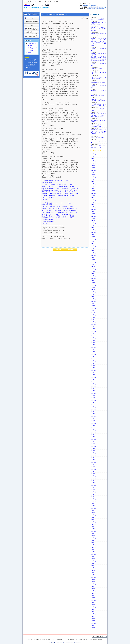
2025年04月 (94, 182)
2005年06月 (94, 533)
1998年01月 (94, 596)
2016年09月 (94, 400)
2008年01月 (94, 515)
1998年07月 (94, 591)
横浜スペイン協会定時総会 (97, 19)
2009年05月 (94, 506)
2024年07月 (94, 202)
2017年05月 (94, 382)
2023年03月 (94, 239)
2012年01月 (94, 490)
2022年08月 (94, 251)
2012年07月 (94, 485)
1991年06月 (94, 625)
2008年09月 (94, 511)
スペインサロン (32, 45)
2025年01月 (94, 189)
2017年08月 (94, 375)
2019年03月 (94, 331)
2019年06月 (94, 324)
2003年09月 (94, 545)
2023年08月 (94, 228)
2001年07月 (94, 563)
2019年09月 (94, 320)
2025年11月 (94, 168)
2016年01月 (94, 418)
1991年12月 (94, 623)
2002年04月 (94, 556)
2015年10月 (94, 425)
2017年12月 (94, 366)
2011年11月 (94, 492)
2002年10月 (94, 552)
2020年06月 (94, 299)
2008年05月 (94, 513)
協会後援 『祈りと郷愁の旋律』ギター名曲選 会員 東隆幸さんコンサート (99, 29)
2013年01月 (94, 481)
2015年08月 (94, 430)
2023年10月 (94, 223)
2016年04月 (94, 412)
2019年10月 (94, 317)
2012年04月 (94, 488)
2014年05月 (94, 465)
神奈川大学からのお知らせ (97, 96)
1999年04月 (94, 584)
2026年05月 (94, 156)
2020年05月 (94, 301)
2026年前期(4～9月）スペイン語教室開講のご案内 (99, 23)
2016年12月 (94, 393)
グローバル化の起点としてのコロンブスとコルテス (99, 147)
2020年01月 (94, 310)
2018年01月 (94, 363)
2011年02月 (94, 494)
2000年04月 (94, 575)
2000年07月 (94, 573)
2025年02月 (94, 186)
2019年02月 (94, 333)
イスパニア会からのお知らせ (98, 137)
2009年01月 (94, 508)
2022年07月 (94, 253)
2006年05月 (94, 527)
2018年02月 (94, 361)
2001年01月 (94, 568)
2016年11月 (94, 395)
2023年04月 (94, 237)
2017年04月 (94, 384)
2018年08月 (94, 347)
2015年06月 (94, 435)
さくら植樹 (30, 51)
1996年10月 (94, 607)
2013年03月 (94, 478)
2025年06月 (94, 177)
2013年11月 (94, 474)
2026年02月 (94, 161)
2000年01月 (94, 577)
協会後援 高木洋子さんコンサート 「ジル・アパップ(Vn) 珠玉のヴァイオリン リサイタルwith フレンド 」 (99, 132)
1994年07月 (94, 614)
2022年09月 (94, 248)
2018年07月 (94, 349)
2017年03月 (94, 386)
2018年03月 (94, 359)
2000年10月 (94, 570)
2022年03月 (94, 262)
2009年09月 (94, 504)
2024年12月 (94, 191)
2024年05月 (94, 207)
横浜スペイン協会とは (41, 639)
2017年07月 (94, 377)
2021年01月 (94, 285)
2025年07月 (94, 175)
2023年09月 (94, 225)
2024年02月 (94, 214)
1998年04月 (94, 593)
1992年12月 (94, 619)
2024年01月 (94, 216)
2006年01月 (94, 529)
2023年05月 (94, 235)
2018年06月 (94, 352)
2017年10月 (94, 370)
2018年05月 (94, 354)
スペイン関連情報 (30, 65)
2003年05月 (94, 547)
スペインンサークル (90, 639)
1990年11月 (94, 628)
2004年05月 (94, 540)
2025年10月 (94, 170)
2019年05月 (94, 326)
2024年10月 (94, 195)
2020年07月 (94, 297)
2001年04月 (94, 566)
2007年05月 (94, 520)
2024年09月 (94, 198)
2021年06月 (94, 276)
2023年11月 (94, 221)
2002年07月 (94, 554)
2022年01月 (94, 264)
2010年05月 (94, 499)
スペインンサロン (80, 639)
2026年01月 (94, 163)
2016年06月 (94, 407)
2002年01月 (94, 559)
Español (29, 53)
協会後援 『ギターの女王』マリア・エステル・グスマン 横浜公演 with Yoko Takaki (99, 115)
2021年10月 (94, 271)
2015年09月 (94, 428)
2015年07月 (94, 432)
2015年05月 (94, 437)
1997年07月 (94, 600)
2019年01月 (94, 336)
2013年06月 (94, 476)
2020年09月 (94, 294)
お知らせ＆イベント (60, 639)
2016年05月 (94, 409)
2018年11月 (94, 340)
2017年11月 (94, 368)
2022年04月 (94, 260)
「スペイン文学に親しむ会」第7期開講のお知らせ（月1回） (99, 78)
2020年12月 (94, 287)
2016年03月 (94, 414)
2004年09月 (94, 538)
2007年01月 (94, 522)
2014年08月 (94, 458)
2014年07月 (94, 460)
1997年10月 (94, 598)
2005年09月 (94, 531)
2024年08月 (94, 200)
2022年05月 (94, 258)
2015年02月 (94, 444)
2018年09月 (94, 345)
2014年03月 (94, 469)
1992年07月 (94, 621)
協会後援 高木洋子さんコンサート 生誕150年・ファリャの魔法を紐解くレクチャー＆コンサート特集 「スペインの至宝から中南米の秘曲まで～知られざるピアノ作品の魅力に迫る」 (99, 57)
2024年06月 (94, 205)
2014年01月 (94, 471)
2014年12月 (94, 448)
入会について (51, 639)
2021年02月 (94, 283)
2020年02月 (94, 308)
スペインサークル (32, 47)
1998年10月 (94, 589)
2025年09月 (94, 172)
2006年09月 (94, 524)
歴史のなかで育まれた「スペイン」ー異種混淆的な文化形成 (99, 100)
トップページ (31, 639)
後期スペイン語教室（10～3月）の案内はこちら (98, 126)
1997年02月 (94, 605)
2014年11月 (94, 451)
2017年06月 (94, 379)
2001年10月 (94, 561)
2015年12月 (94, 421)
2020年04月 (94, 303)
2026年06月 (94, 154)
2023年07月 (94, 230)
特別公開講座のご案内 (96, 69)
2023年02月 (94, 241)
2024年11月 (94, 193)
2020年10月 (94, 292)
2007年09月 (94, 517)
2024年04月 (94, 209)
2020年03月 (94, 306)
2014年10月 (94, 453)
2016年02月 (94, 416)
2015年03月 (94, 441)
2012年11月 (94, 483)
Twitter (28, 67)
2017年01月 (94, 391)
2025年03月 (94, 184)
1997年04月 (94, 602)
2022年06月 (94, 255)
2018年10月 (94, 343)
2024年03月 (94, 212)
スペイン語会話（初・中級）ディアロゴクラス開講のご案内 (99, 105)
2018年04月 (94, 356)
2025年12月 (94, 166)
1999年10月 (94, 579)
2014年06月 (94, 462)
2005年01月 (94, 536)
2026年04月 (94, 159)
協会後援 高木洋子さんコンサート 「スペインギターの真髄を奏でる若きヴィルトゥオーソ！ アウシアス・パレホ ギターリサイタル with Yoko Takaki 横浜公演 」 (99, 42)
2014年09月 (94, 455)
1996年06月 (94, 609)
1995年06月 (94, 612)
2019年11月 (94, 315)
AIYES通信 (30, 49)
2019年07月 (94, 322)
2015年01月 (94, 446)
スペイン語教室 (32, 43)
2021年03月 (94, 281)
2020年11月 (94, 290)
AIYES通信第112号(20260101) (98, 82)
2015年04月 (94, 439)
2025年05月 (94, 179)
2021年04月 (94, 278)
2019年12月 (94, 313)
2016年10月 (94, 398)
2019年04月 (94, 329)
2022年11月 (94, 246)
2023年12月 (94, 218)
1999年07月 (94, 582)
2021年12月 (94, 267)
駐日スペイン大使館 (31, 60)
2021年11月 (94, 269)
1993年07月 (94, 616)
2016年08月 (94, 402)
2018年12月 (94, 338)
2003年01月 (94, 550)
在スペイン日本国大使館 (32, 62)
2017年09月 (94, 372)
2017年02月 (94, 389)
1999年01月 (94, 586)
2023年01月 (94, 244)
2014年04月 (94, 467)
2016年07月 (94, 405)
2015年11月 (94, 423)
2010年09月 (94, 497)
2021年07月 (94, 274)
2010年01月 (94, 501)
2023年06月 (94, 232)
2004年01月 (94, 543)
